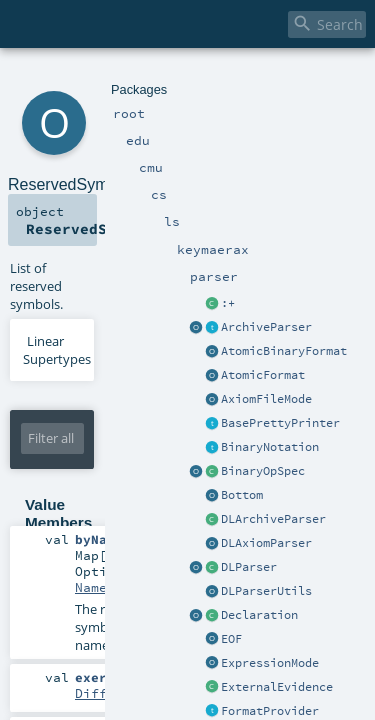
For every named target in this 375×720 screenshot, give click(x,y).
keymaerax (185, 77)
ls (145, 77)
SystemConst (207, 666)
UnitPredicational (231, 613)
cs (131, 77)
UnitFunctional (219, 561)
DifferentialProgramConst (259, 508)
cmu (109, 77)
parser (238, 77)
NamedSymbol (119, 454)
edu (82, 77)
